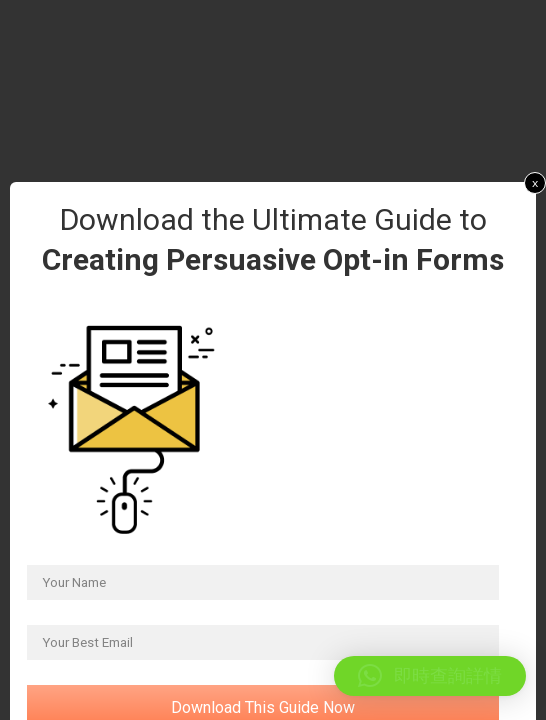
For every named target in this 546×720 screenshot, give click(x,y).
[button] (430, 676)
